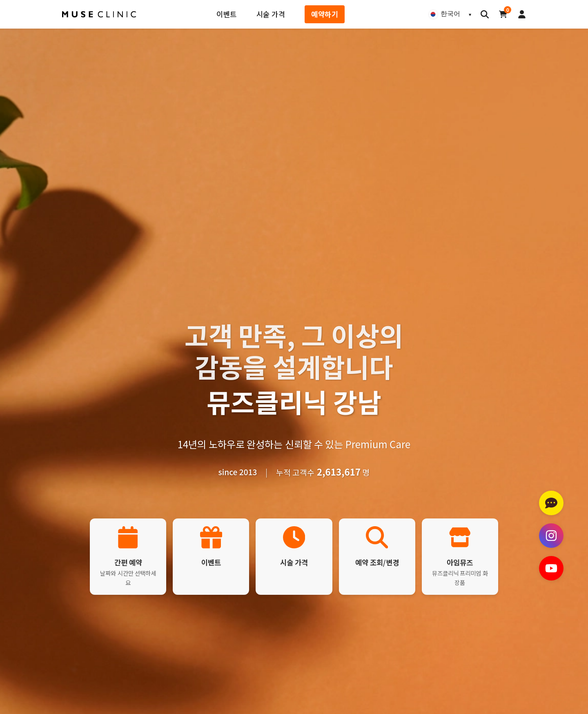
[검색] (485, 14)
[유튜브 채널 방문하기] (551, 568)
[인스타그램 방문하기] (551, 536)
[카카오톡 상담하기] (551, 503)
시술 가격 (271, 14)
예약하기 (325, 14)
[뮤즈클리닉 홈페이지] (99, 14)
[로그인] (522, 14)
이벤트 (227, 14)
